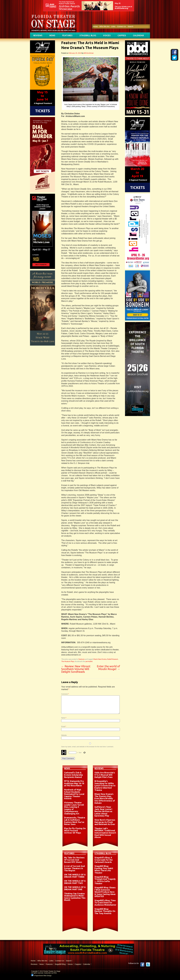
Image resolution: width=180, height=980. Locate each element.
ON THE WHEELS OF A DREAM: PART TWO (75, 882)
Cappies (122, 35)
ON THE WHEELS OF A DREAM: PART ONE (75, 888)
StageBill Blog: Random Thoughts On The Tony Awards (105, 911)
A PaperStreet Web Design (41, 976)
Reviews (38, 35)
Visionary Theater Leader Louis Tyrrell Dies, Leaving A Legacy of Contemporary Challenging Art (74, 808)
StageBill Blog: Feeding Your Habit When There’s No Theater (104, 869)
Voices (107, 35)
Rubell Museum (113, 659)
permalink (89, 661)
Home (95, 26)
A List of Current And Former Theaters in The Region (74, 868)
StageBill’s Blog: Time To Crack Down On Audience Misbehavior (105, 903)
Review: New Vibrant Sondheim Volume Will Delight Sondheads (76, 669)
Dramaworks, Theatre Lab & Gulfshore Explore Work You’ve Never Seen (75, 821)
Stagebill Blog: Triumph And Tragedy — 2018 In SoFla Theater (105, 880)
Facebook (142, 964)
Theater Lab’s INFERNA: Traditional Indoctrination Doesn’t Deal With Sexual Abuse (105, 833)
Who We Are (104, 26)
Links (113, 26)
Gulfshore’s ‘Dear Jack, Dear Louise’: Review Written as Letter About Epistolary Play (103, 811)
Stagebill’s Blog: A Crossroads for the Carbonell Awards (104, 860)
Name (64, 718)
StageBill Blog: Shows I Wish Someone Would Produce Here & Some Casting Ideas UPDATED (105, 892)
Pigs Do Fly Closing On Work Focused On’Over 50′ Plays (75, 831)
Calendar (138, 35)
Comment (65, 694)
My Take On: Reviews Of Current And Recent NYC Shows (74, 860)
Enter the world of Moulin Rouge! (108, 668)
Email (64, 727)
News (52, 35)
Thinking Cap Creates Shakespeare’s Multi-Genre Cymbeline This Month (75, 897)
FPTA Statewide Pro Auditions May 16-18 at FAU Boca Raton (74, 783)
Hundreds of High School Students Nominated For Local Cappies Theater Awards (74, 794)
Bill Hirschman (89, 53)
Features (67, 35)
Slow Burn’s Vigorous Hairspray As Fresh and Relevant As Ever (105, 822)
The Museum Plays (68, 661)
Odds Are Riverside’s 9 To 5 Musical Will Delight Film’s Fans (105, 775)
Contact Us (121, 26)
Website (64, 735)
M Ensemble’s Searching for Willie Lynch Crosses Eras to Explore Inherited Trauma (105, 786)
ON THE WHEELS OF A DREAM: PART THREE (75, 876)
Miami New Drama (100, 659)
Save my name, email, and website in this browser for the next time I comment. (87, 747)
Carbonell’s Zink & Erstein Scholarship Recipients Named (73, 775)
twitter (148, 964)
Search (130, 26)
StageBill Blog (88, 35)
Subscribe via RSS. (51, 973)
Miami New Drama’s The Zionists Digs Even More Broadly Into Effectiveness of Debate (105, 798)
